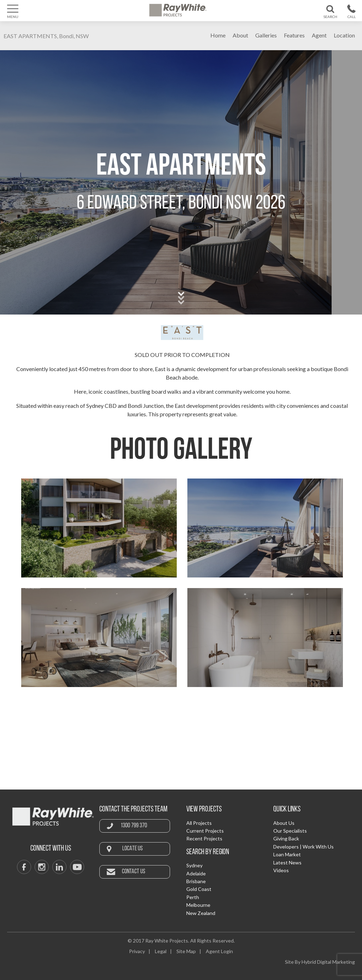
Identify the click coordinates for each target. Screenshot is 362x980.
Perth (193, 897)
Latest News (287, 862)
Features (294, 35)
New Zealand (201, 913)
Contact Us (134, 872)
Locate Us (133, 849)
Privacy (137, 951)
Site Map (186, 951)
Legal (161, 951)
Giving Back (286, 838)
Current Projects (205, 831)
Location (344, 35)
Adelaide (196, 873)
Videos (281, 870)
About (240, 35)
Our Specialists (290, 831)
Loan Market (287, 854)
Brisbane (196, 881)
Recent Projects (204, 838)
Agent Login (219, 951)
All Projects (199, 823)
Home (218, 35)
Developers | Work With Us (303, 847)
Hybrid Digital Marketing (328, 962)
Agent (319, 35)
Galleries (266, 35)
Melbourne (198, 905)
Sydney (194, 865)
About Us (284, 823)
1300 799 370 (134, 826)
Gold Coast (199, 889)
